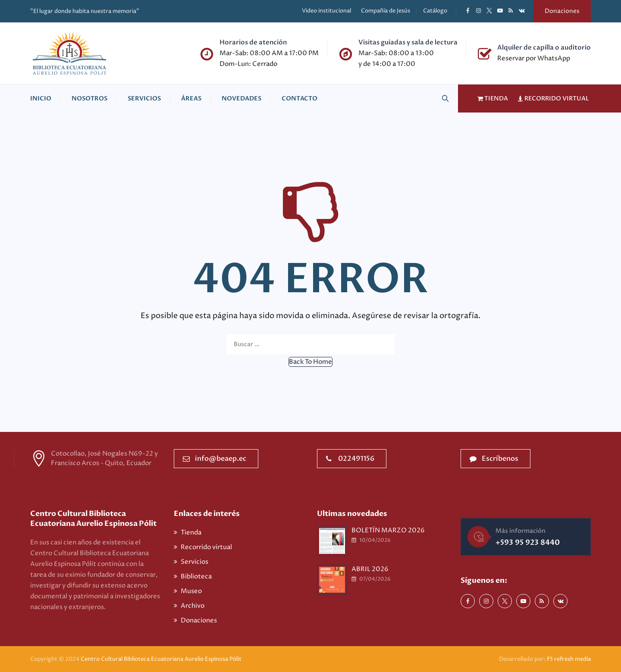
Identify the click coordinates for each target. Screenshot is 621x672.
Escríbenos (494, 459)
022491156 (350, 459)
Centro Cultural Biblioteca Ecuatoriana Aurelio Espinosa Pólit (162, 659)
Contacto (300, 98)
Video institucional (326, 11)
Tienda (191, 533)
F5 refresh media (569, 659)
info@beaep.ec (215, 459)
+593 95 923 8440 (528, 542)
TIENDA (491, 98)
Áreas (191, 98)
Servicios (144, 98)
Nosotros (89, 98)
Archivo (193, 606)
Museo (191, 591)
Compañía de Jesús (386, 11)
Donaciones (562, 11)
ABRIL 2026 (370, 569)
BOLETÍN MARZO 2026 (388, 530)
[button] (310, 362)
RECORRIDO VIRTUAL (551, 98)
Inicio (41, 98)
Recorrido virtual (206, 547)
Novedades (241, 98)
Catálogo (435, 11)
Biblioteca (196, 577)
